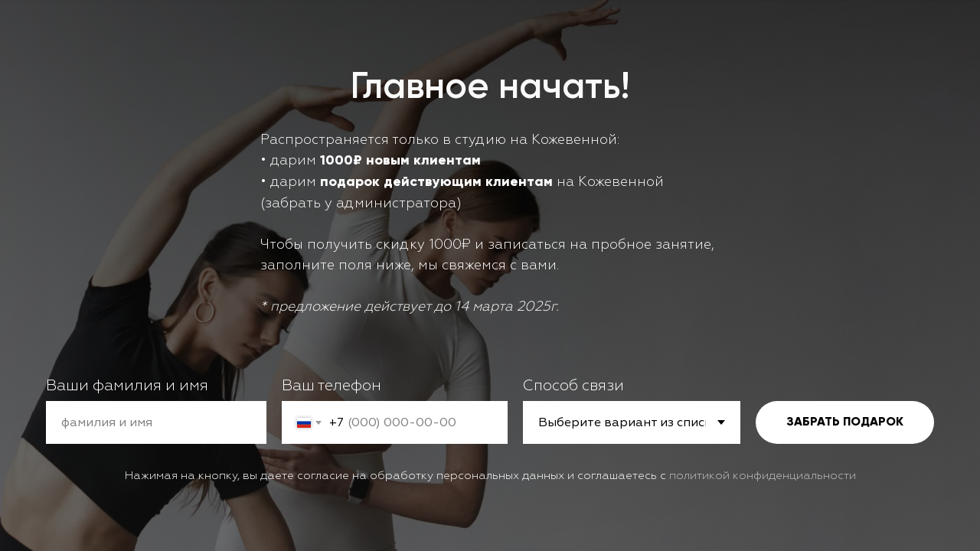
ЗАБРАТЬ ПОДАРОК (845, 422)
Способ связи (573, 385)
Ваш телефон (332, 385)
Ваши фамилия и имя (127, 385)
